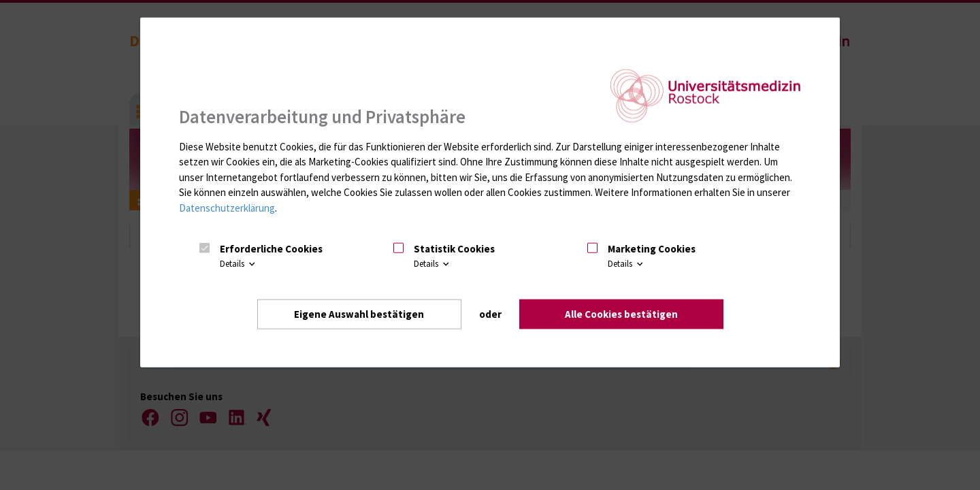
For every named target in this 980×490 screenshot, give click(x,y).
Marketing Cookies (652, 249)
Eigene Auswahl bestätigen (359, 314)
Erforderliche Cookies (271, 249)
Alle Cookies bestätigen (621, 314)
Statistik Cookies (454, 249)
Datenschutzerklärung (227, 208)
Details (239, 264)
